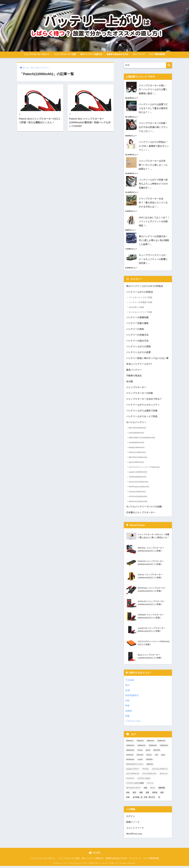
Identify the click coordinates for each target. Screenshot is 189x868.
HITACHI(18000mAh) (138, 498)
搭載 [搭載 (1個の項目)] (141, 794)
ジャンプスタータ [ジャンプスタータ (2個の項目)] (133, 775)
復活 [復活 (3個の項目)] (134, 794)
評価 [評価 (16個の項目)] (128, 799)
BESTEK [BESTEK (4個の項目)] (157, 752)
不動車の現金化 (134, 377)
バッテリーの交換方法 (137, 336)
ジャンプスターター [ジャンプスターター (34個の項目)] (149, 775)
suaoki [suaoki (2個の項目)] (140, 761)
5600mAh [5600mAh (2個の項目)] (130, 743)
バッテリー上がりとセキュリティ (143, 406)
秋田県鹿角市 (132, 697)
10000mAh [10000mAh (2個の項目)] (161, 743)
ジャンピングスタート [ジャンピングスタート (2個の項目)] (160, 771)
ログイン (131, 818)
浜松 (127, 702)
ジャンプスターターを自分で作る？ (144, 401)
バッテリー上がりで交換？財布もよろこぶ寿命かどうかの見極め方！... (153, 184)
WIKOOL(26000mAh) (138, 503)
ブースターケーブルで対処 (140, 299)
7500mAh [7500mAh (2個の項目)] (140, 743)
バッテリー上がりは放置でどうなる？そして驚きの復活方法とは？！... (153, 108)
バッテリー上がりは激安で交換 (142, 412)
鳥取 (127, 708)
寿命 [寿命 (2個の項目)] (128, 794)
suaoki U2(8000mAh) (138, 474)
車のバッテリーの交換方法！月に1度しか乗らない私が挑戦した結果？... (154, 241)
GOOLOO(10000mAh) (138, 483)
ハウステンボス (133, 723)
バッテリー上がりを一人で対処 (142, 418)
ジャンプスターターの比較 (140, 395)
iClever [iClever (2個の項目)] (149, 757)
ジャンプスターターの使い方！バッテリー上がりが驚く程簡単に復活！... (153, 90)
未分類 (129, 383)
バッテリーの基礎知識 (137, 319)
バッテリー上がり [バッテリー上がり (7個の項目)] (144, 780)
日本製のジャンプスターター (141, 514)
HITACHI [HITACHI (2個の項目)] (140, 757)
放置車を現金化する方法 (117, 54)
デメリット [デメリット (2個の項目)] (164, 775)
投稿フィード (133, 824)
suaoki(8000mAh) (136, 444)
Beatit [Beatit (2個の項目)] (148, 752)
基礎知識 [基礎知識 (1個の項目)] (162, 790)
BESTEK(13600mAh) (138, 459)
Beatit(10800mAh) (137, 449)
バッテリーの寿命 (135, 330)
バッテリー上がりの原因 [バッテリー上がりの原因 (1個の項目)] (135, 785)
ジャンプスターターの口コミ (37, 54)
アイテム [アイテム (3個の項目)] (145, 771)
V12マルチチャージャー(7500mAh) (144, 469)
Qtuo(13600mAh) (136, 464)
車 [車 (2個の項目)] (159, 799)
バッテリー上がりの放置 (138, 354)
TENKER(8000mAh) (137, 479)
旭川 (127, 687)
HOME (95, 855)
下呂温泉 (130, 682)
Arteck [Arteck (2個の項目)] (140, 752)
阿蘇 (127, 718)
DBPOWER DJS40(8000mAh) (142, 439)
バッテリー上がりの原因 (138, 348)
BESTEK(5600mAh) (137, 430)
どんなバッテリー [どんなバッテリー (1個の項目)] (133, 771)
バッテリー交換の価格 (137, 324)
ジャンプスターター (136, 389)
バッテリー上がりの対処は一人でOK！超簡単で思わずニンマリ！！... (154, 146)
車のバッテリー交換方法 (91, 54)
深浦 (127, 692)
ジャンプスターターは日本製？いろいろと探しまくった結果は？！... (153, 165)
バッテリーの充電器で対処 (140, 303)
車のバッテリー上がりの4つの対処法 (145, 287)
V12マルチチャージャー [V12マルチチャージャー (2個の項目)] (135, 766)
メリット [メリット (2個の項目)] (150, 785)
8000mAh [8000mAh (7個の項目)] (150, 743)
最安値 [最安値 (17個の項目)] (155, 794)
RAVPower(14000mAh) (139, 488)
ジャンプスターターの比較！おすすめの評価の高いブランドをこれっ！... (153, 127)
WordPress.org (134, 836)
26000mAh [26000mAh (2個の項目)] (130, 752)
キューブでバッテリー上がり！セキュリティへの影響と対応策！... (153, 260)
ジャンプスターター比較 (65, 54)
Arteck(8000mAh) (136, 434)
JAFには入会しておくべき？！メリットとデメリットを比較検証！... (154, 222)
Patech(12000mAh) (137, 454)
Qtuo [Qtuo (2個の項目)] (163, 757)
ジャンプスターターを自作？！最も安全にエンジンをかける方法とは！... (153, 203)
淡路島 (129, 713)
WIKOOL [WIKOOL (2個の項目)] (150, 766)
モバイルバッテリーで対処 (140, 313)
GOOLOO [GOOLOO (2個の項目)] (130, 757)
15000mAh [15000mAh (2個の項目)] (153, 747)
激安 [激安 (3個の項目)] (162, 794)
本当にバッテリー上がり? (139, 365)
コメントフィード (135, 830)
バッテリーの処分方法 (137, 342)
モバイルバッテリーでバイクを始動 (144, 508)
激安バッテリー (134, 371)
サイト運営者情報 (157, 54)
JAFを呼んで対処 (136, 308)
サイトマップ (139, 54)
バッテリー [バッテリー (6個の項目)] (130, 780)
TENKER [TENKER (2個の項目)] (149, 761)
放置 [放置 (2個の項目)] (147, 794)
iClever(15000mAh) (137, 493)
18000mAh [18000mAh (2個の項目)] (164, 747)
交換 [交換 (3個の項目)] (145, 790)
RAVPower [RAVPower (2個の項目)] (130, 761)
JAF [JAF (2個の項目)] (157, 757)
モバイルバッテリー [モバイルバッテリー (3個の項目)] (133, 790)
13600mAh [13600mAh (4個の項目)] (130, 747)
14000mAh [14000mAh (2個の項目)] (141, 747)
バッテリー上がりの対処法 (140, 293)
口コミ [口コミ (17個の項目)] (153, 790)
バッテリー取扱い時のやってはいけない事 (147, 360)
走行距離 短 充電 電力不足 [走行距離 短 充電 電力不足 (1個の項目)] (144, 799)
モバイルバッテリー (136, 424)
